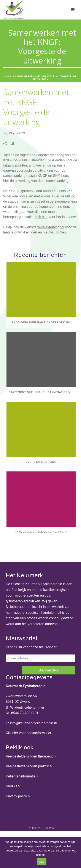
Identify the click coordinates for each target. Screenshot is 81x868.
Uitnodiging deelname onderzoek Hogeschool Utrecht (42, 323)
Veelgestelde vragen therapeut (29, 756)
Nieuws (11, 786)
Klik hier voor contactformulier (29, 733)
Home (8, 76)
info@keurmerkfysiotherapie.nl (33, 723)
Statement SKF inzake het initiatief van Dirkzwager (42, 392)
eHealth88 (37, 828)
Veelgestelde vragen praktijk (27, 766)
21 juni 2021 (17, 133)
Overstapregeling (41, 462)
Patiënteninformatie (21, 776)
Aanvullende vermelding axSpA (41, 532)
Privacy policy (16, 796)
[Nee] (76, 852)
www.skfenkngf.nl (51, 227)
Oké (42, 862)
